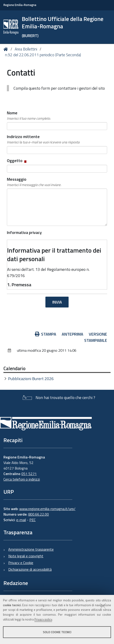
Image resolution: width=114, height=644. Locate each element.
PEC (32, 520)
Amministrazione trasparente (31, 549)
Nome (29, 115)
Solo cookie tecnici (57, 632)
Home (7, 49)
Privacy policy (43, 619)
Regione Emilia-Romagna (20, 5)
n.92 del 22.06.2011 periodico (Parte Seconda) (43, 55)
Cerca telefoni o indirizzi (22, 479)
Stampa (46, 334)
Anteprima (72, 334)
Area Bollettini (26, 49)
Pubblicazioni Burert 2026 (31, 379)
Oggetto (17, 161)
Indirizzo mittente (43, 139)
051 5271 (29, 474)
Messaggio (34, 182)
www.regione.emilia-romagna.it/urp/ (47, 509)
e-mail (21, 520)
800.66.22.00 (39, 514)
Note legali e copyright (26, 556)
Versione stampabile (96, 337)
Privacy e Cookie (21, 563)
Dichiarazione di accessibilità (30, 569)
